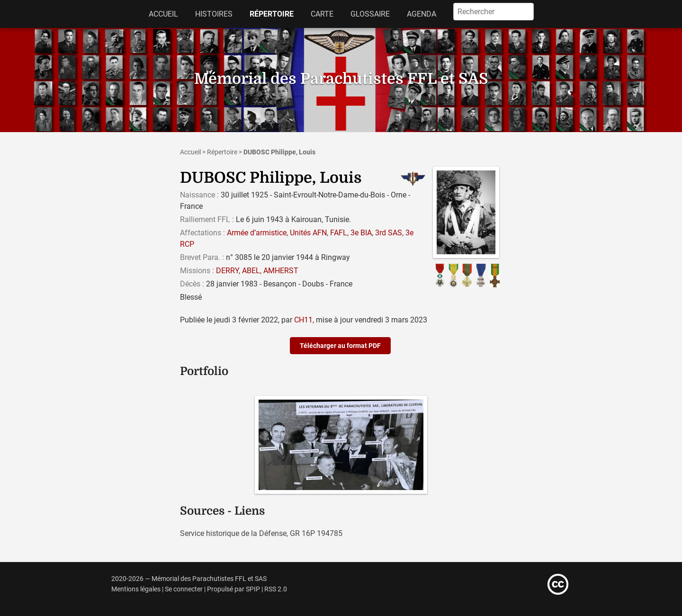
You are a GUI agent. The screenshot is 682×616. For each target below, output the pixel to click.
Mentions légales (136, 589)
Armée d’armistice (257, 233)
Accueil (163, 14)
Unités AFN (308, 233)
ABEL (251, 271)
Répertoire (272, 14)
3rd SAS (389, 233)
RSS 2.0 (276, 589)
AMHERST (281, 271)
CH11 (303, 320)
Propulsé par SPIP (233, 589)
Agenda (422, 14)
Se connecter (184, 589)
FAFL (339, 233)
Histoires (214, 14)
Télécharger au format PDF (340, 346)
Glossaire (370, 14)
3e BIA (361, 233)
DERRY (227, 271)
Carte (322, 14)
